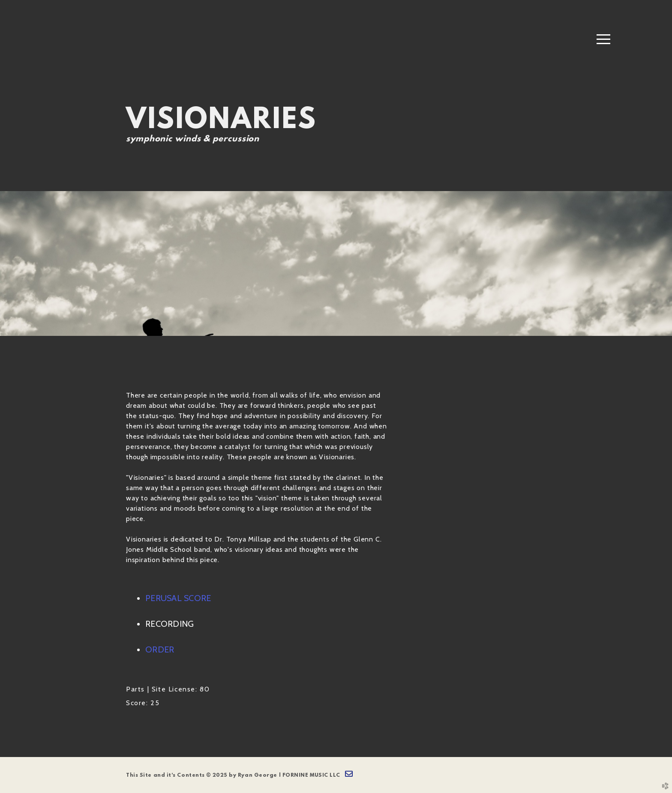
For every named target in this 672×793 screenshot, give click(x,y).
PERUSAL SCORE (178, 598)
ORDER (160, 649)
